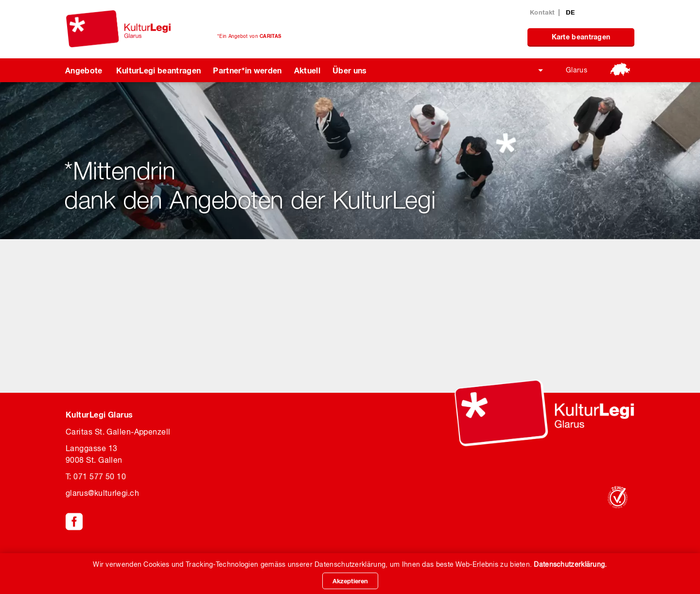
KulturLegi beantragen (159, 70)
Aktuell (307, 70)
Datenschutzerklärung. (570, 564)
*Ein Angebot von (249, 36)
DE (570, 12)
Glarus (577, 70)
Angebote (84, 70)
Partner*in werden (247, 70)
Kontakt (542, 12)
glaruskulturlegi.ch (102, 493)
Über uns (350, 70)
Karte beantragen (581, 37)
